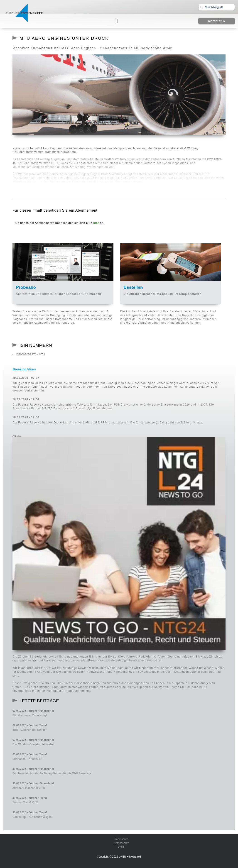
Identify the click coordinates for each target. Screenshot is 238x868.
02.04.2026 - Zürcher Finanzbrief (33, 711)
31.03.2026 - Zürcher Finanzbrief (33, 769)
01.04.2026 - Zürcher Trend (30, 754)
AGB (121, 847)
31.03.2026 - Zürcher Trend (30, 798)
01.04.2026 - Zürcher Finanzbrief (33, 740)
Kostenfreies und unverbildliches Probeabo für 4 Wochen (59, 294)
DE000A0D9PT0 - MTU (31, 355)
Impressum (121, 839)
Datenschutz (121, 843)
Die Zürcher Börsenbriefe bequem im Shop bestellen (163, 294)
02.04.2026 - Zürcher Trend (30, 725)
